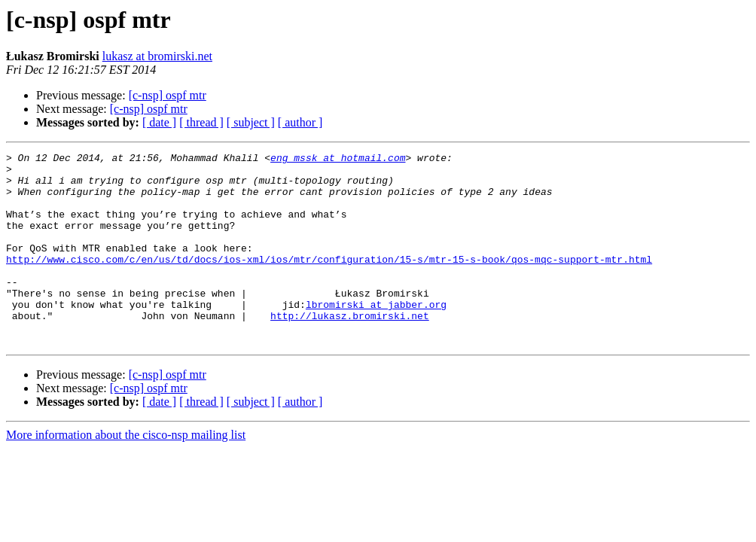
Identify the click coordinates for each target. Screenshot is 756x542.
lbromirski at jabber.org (376, 336)
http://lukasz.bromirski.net (350, 349)
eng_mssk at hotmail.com (338, 160)
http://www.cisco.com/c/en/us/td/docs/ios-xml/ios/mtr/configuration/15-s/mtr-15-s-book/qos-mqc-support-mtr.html (329, 282)
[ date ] (159, 122)
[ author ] (300, 122)
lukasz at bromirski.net (157, 56)
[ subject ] (251, 122)
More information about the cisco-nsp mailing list (126, 473)
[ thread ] (201, 122)
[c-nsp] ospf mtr (168, 95)
